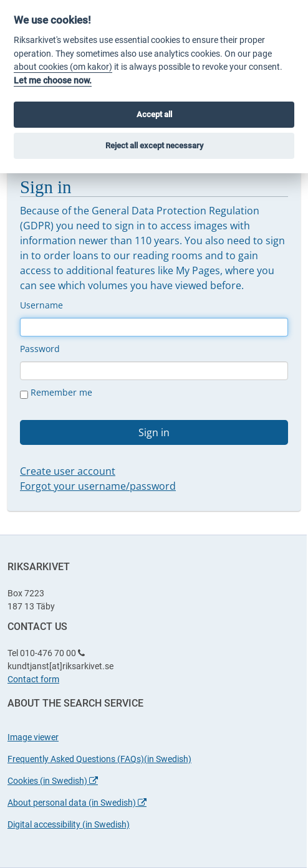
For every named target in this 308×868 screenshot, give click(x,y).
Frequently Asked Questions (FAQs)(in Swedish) (99, 759)
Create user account (68, 471)
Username (41, 305)
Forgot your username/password (98, 486)
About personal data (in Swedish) (77, 803)
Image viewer (33, 737)
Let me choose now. (53, 81)
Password (40, 349)
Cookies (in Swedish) (53, 781)
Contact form (33, 679)
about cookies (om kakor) (63, 67)
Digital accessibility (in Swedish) (69, 824)
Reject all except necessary (154, 145)
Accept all (154, 114)
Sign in (154, 432)
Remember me (56, 393)
